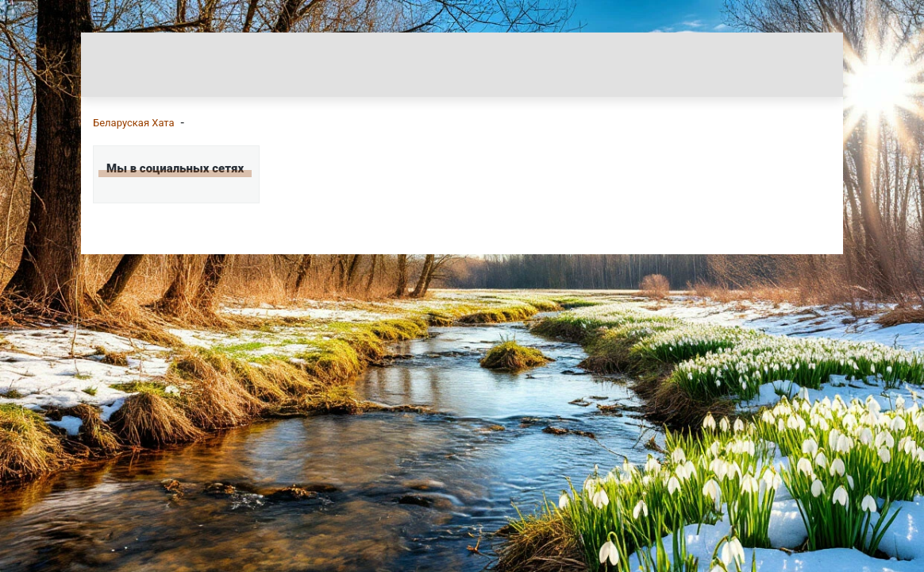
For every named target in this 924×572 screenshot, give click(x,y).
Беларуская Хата (134, 123)
